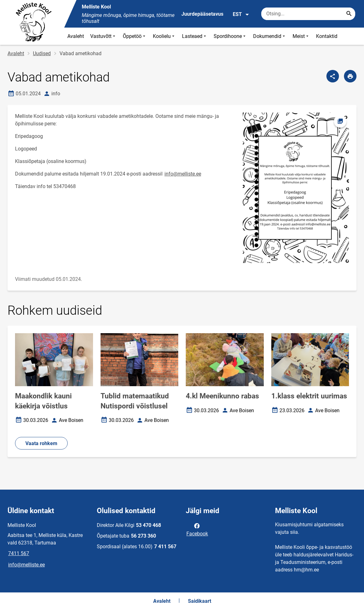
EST (241, 14)
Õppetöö (135, 36)
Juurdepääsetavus (202, 14)
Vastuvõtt (103, 36)
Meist (301, 36)
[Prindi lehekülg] (350, 76)
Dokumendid (270, 36)
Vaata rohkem (41, 443)
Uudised (42, 53)
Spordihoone (230, 36)
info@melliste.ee (183, 174)
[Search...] (349, 14)
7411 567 (19, 553)
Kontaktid (327, 36)
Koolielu (164, 36)
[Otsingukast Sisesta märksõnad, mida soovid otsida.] (308, 14)
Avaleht (76, 36)
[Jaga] (333, 76)
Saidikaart (200, 601)
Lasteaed (195, 36)
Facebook (197, 529)
